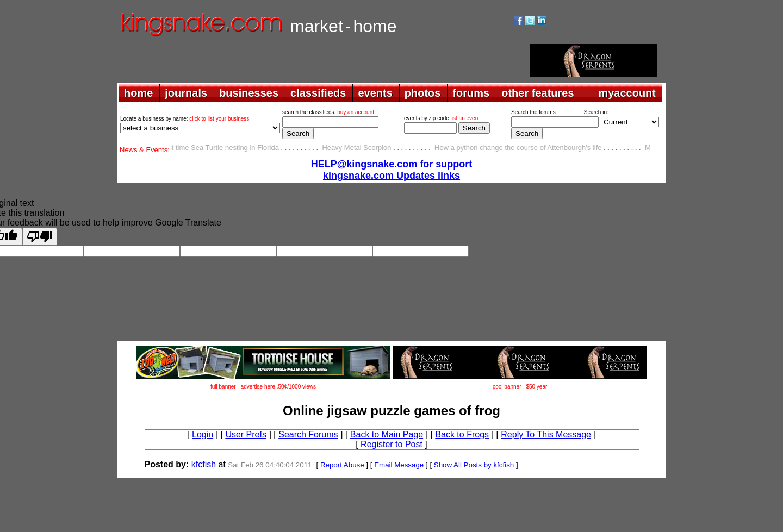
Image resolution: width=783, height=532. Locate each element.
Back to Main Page (387, 434)
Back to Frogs (462, 434)
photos (423, 93)
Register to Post (391, 444)
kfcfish (204, 464)
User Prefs (246, 434)
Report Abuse (342, 465)
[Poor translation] (40, 237)
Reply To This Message (546, 434)
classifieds (318, 93)
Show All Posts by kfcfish (474, 465)
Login (203, 434)
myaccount (627, 93)
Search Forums (308, 434)
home (138, 93)
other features (537, 93)
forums (471, 93)
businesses (249, 93)
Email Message (399, 465)
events (375, 93)
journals (186, 93)
